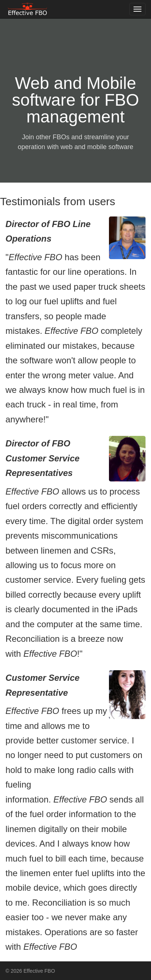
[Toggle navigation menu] (137, 9)
